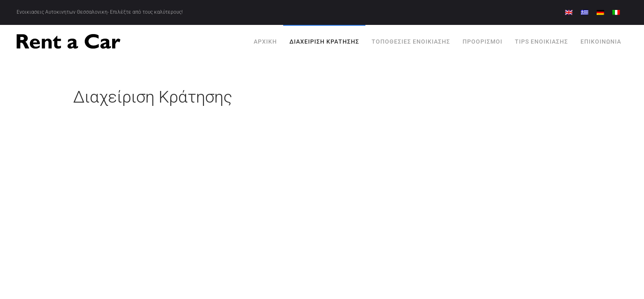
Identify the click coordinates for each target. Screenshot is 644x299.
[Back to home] (69, 42)
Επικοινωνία (601, 42)
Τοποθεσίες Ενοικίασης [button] (411, 42)
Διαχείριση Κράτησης (324, 42)
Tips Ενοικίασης (541, 42)
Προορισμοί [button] (482, 42)
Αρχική (265, 42)
